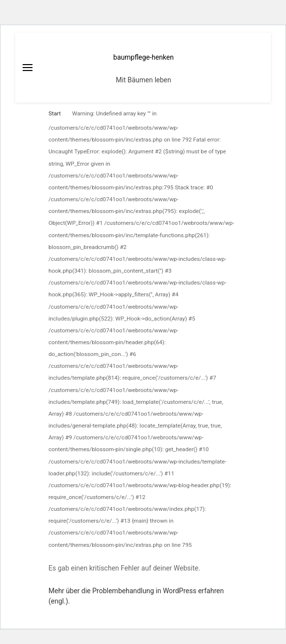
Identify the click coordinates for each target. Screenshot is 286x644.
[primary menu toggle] (28, 68)
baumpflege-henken (143, 57)
